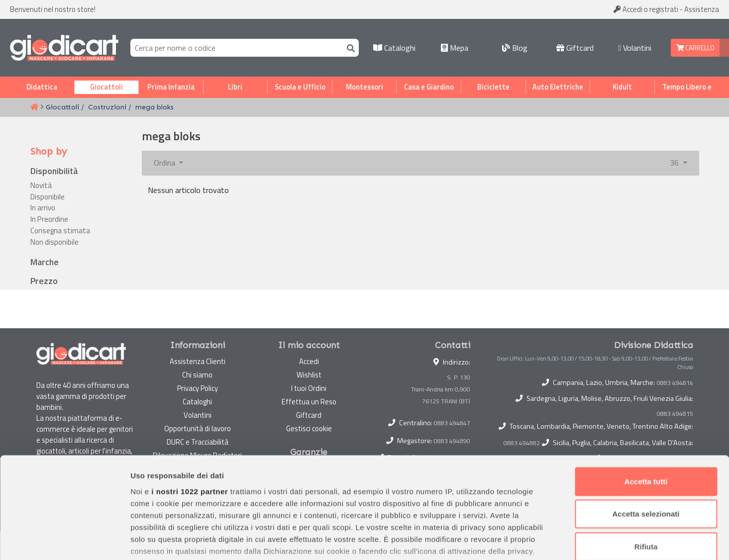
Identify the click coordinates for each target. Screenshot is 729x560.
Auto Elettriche (558, 87)
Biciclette (493, 87)
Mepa (455, 48)
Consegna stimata (60, 231)
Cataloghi (394, 48)
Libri (235, 87)
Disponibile (48, 197)
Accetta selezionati (646, 440)
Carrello (695, 48)
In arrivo (43, 208)
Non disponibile (54, 242)
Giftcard (575, 48)
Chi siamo (197, 375)
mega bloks (155, 107)
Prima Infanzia (171, 87)
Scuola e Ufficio (300, 87)
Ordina (165, 163)
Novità (41, 186)
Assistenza (702, 9)
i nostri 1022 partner (190, 418)
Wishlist (309, 375)
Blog (515, 48)
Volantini (635, 48)
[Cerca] (349, 47)
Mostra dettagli (523, 540)
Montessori (364, 87)
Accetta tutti (646, 408)
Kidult (622, 87)
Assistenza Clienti (198, 361)
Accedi (646, 9)
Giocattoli (106, 87)
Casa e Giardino (429, 87)
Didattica (42, 87)
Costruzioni (107, 107)
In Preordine (49, 219)
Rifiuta (646, 473)
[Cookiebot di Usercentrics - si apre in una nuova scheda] (64, 541)
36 (675, 163)
